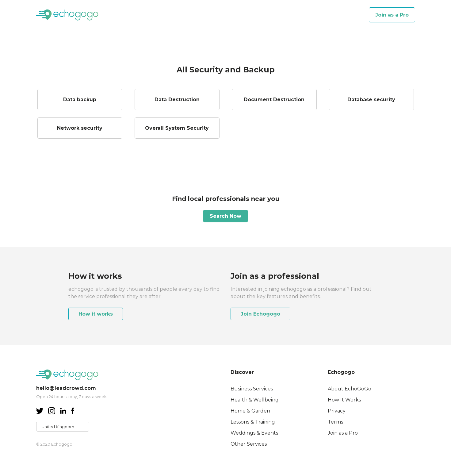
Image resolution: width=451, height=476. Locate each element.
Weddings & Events (254, 433)
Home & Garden (250, 411)
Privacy (337, 411)
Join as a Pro (392, 15)
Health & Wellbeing (255, 400)
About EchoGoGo (350, 389)
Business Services (252, 389)
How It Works (344, 400)
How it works (96, 314)
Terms (335, 422)
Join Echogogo (260, 314)
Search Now (226, 216)
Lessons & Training (253, 422)
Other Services (249, 444)
